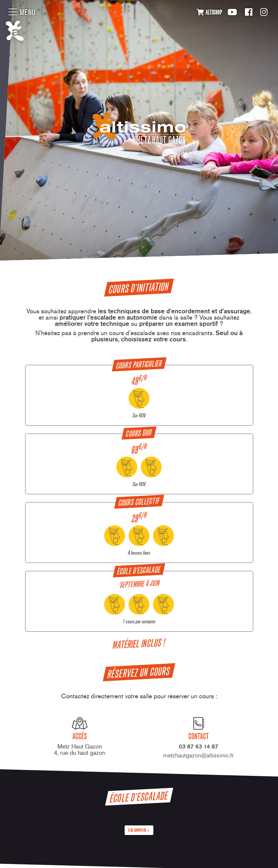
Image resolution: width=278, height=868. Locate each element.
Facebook (249, 12)
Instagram (264, 12)
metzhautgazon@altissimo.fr (199, 755)
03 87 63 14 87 (199, 746)
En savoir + (139, 830)
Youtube (232, 12)
